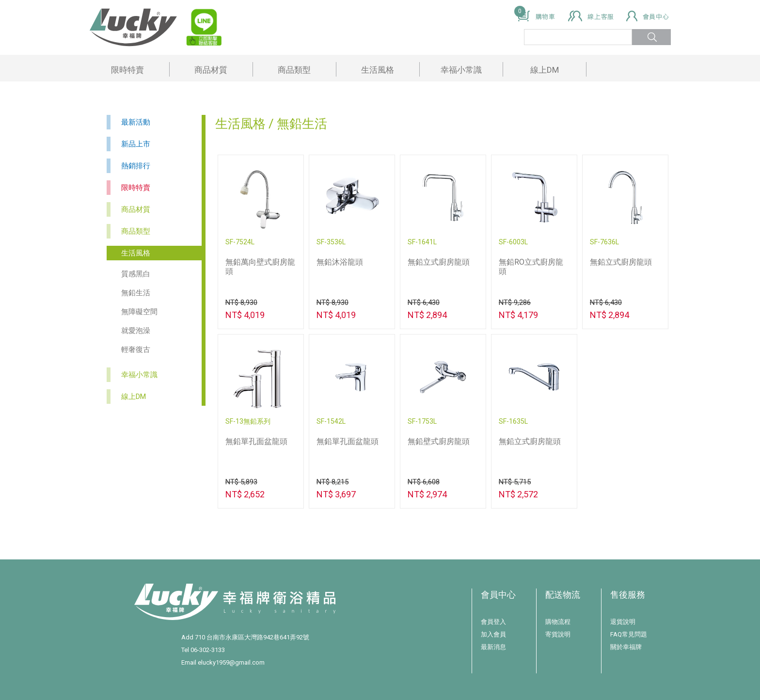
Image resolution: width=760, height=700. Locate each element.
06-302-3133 (208, 650)
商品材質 (211, 70)
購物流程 (558, 622)
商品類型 (294, 70)
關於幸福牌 (626, 647)
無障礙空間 (139, 312)
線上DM (545, 70)
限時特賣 (127, 70)
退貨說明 (623, 622)
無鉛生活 (136, 293)
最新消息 (493, 647)
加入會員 (493, 634)
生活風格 (378, 70)
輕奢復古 (136, 350)
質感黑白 (136, 274)
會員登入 (493, 622)
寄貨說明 (558, 634)
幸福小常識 (461, 70)
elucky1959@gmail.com (231, 662)
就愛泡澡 (136, 331)
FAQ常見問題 (629, 634)
